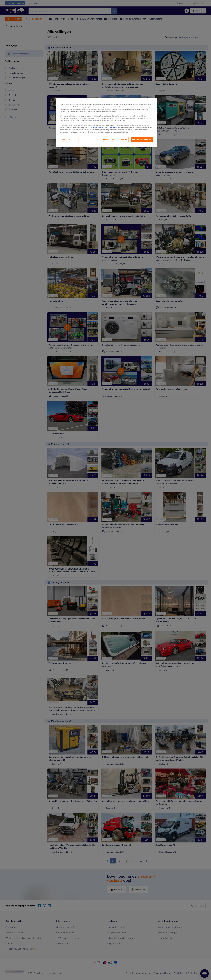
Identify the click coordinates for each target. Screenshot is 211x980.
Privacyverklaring (100, 127)
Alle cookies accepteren (142, 139)
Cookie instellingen (69, 139)
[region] (106, 123)
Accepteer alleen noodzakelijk (115, 139)
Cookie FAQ (113, 127)
